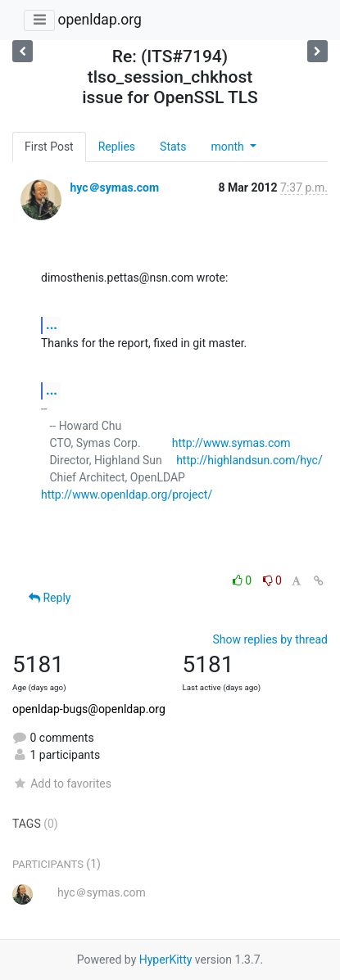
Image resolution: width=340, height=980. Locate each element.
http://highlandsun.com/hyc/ (249, 460)
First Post (49, 147)
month (229, 147)
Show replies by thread (270, 639)
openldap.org (99, 20)
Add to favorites (62, 784)
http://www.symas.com (231, 443)
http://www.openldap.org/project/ (127, 495)
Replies (117, 147)
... (52, 325)
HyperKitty (166, 960)
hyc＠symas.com (114, 187)
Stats (173, 147)
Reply (50, 598)
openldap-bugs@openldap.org (89, 709)
